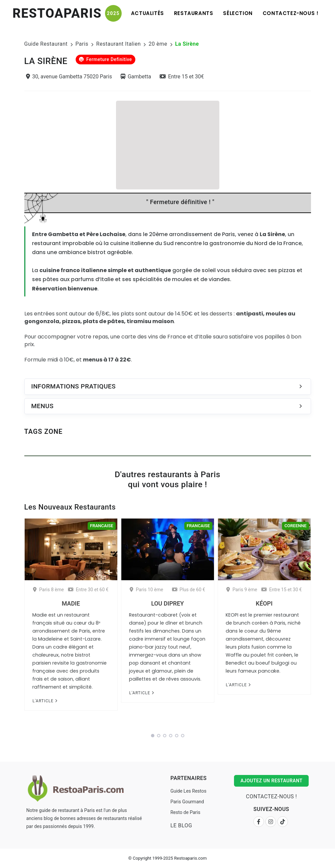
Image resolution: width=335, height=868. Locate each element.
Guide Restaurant (46, 44)
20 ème (158, 44)
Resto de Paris (185, 812)
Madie (71, 603)
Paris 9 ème (242, 590)
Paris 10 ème (146, 590)
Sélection (238, 13)
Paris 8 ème (48, 590)
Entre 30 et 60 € (88, 590)
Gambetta (136, 77)
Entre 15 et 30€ (182, 77)
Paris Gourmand (187, 802)
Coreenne (295, 526)
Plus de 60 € (189, 590)
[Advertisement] (168, 144)
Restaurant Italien (119, 44)
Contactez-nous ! (291, 13)
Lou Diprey (167, 603)
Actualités (147, 13)
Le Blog (181, 825)
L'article (45, 701)
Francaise (101, 526)
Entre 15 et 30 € (281, 590)
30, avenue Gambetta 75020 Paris (69, 77)
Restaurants (194, 13)
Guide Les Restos (188, 791)
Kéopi (264, 603)
